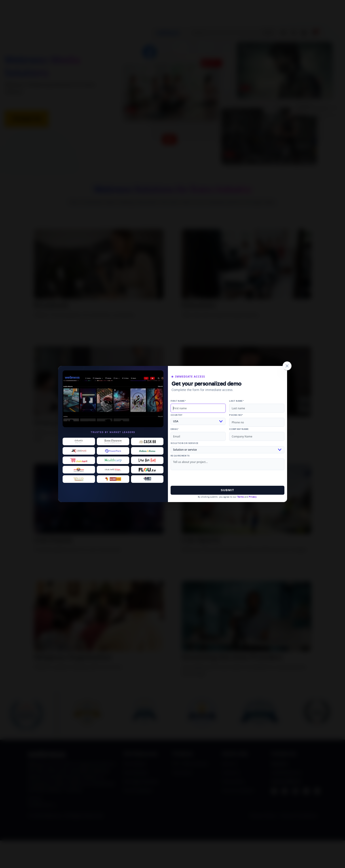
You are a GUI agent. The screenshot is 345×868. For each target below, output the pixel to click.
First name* (178, 401)
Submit (227, 490)
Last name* (236, 401)
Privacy (253, 497)
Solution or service (184, 443)
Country (177, 415)
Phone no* (236, 415)
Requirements (180, 456)
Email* (175, 429)
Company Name (239, 429)
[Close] (287, 366)
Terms (240, 497)
